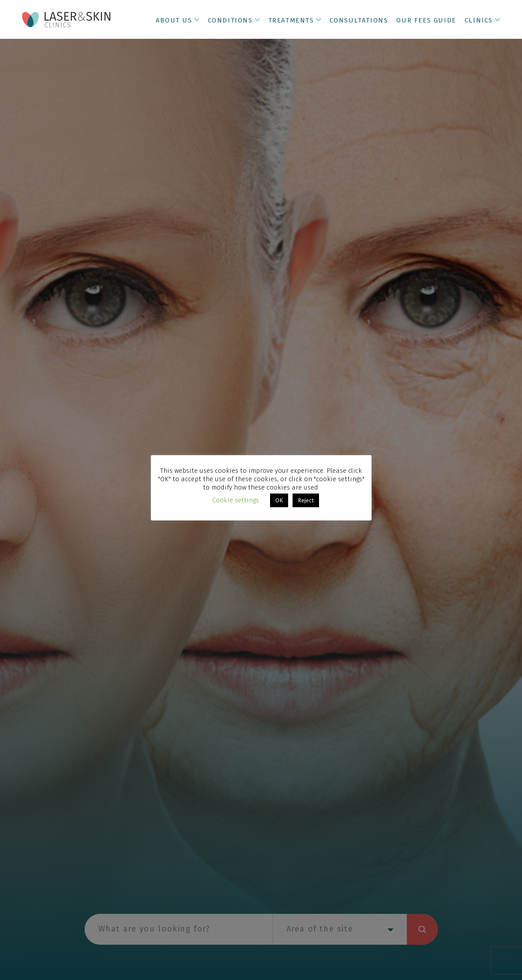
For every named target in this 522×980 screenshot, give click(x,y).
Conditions (230, 20)
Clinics (479, 20)
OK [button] (279, 500)
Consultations (359, 20)
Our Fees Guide (426, 20)
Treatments (291, 20)
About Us (174, 20)
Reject (306, 500)
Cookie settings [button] (236, 500)
